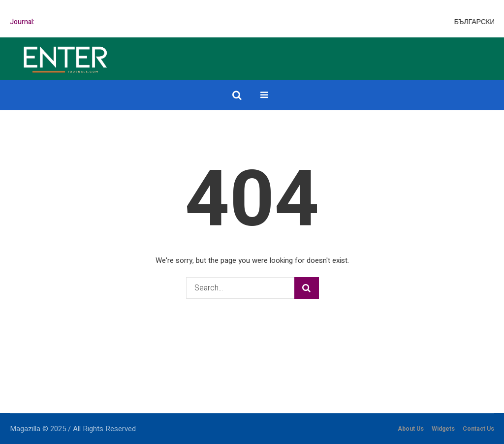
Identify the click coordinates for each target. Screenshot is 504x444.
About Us (411, 429)
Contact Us (478, 429)
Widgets (443, 429)
